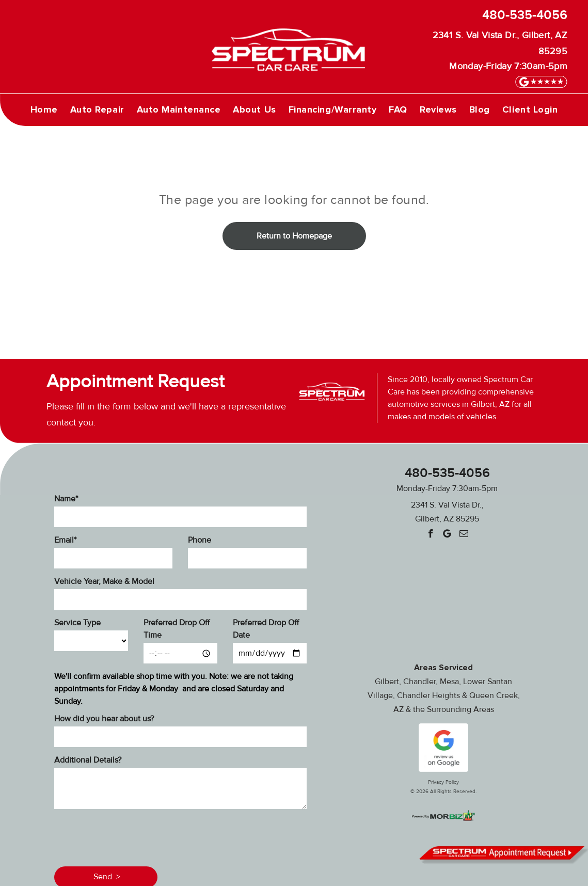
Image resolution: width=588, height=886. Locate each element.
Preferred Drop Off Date (266, 629)
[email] (464, 535)
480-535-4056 (525, 15)
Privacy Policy (443, 782)
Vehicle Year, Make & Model (104, 581)
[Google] (447, 535)
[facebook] (431, 535)
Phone (200, 540)
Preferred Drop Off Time (177, 629)
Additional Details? (88, 760)
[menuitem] (44, 109)
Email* (65, 540)
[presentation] (133, 836)
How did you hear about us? (104, 719)
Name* (66, 499)
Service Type (77, 623)
